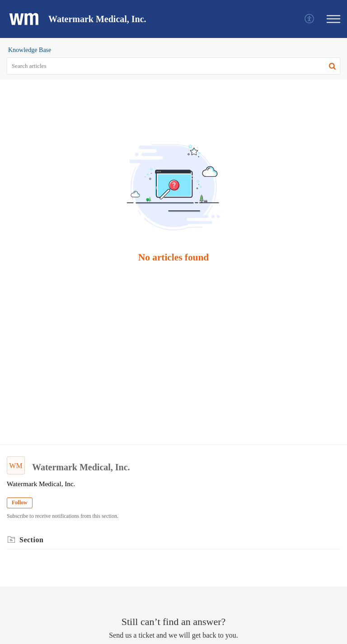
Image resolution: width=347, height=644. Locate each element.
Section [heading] (31, 540)
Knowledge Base (30, 50)
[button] (310, 19)
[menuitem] (310, 19)
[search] (173, 66)
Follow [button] (20, 502)
